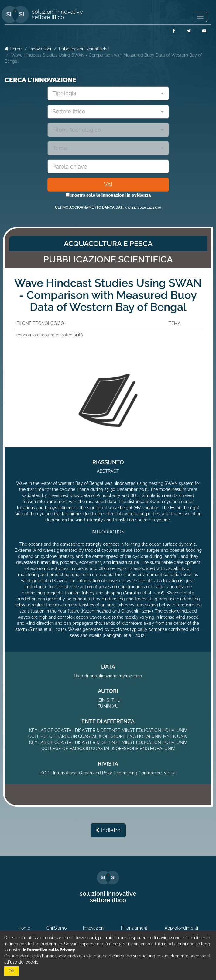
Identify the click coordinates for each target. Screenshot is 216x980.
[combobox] (108, 93)
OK (12, 971)
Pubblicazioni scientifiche (84, 49)
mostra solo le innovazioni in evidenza (108, 195)
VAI (108, 184)
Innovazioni (40, 49)
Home (13, 49)
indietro (108, 830)
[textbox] (106, 93)
